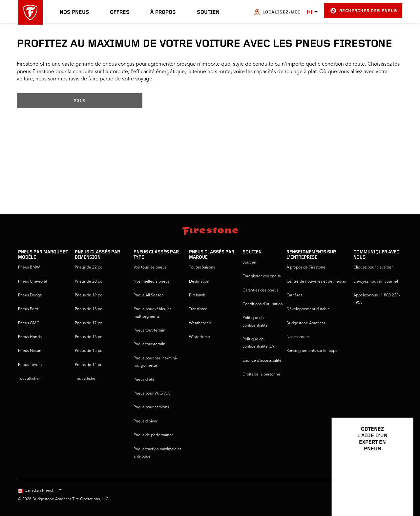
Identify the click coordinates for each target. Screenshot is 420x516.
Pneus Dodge (30, 295)
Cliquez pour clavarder (373, 268)
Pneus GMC (29, 323)
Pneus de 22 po (89, 268)
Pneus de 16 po (89, 337)
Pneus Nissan (30, 351)
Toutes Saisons (202, 268)
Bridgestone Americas (306, 323)
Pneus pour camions (151, 407)
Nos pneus (74, 12)
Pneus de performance (154, 435)
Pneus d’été (144, 380)
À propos (163, 12)
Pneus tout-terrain (149, 331)
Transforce (198, 309)
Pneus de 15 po (89, 351)
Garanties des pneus (260, 290)
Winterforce (199, 337)
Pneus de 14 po (89, 365)
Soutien (208, 12)
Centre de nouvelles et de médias (316, 282)
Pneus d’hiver (146, 421)
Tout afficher (29, 379)
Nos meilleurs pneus (151, 282)
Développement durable (308, 309)
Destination (199, 282)
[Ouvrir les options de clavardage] (401, 492)
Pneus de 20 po (89, 282)
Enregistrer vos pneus (262, 276)
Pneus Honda (30, 337)
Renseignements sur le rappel (313, 351)
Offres (120, 12)
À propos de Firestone (306, 268)
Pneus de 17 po (89, 323)
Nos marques (298, 337)
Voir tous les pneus (150, 268)
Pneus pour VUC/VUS (152, 394)
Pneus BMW (29, 268)
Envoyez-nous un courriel (376, 282)
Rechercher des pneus (364, 11)
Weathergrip (200, 323)
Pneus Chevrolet (33, 282)
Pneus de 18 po (89, 309)
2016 (79, 101)
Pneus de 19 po (89, 295)
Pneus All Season (149, 295)
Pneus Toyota (30, 365)
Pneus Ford (28, 309)
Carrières (294, 295)
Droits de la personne (261, 375)
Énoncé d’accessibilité (262, 361)
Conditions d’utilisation (263, 304)
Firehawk (197, 295)
